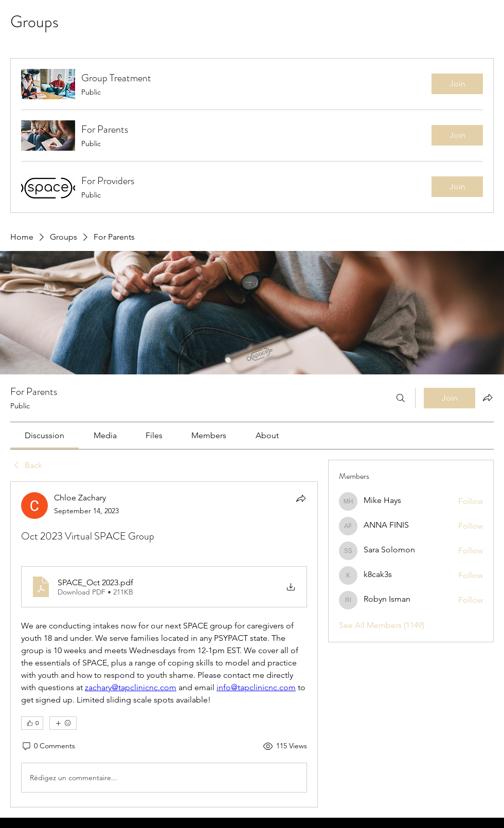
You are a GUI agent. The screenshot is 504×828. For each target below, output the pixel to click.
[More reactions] (63, 723)
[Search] (401, 398)
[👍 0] (32, 723)
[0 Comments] (48, 746)
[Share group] (488, 398)
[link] (44, 435)
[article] (164, 644)
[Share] (301, 498)
